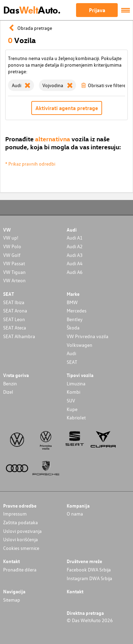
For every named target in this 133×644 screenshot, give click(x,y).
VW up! (11, 238)
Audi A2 (75, 246)
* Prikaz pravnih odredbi (30, 164)
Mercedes (77, 311)
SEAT (72, 362)
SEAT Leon (14, 319)
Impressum (15, 514)
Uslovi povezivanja (22, 531)
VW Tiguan (14, 272)
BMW (72, 302)
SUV (71, 400)
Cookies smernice (21, 548)
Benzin (10, 383)
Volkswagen (80, 345)
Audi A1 (75, 238)
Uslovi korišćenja (20, 539)
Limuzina (76, 383)
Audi (71, 353)
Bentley (75, 319)
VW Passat (14, 263)
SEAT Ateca (15, 328)
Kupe (72, 409)
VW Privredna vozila (88, 336)
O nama (75, 514)
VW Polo (12, 246)
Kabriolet (76, 417)
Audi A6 (75, 272)
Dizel (8, 392)
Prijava (97, 10)
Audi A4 (75, 263)
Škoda (73, 328)
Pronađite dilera (20, 570)
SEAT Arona (15, 311)
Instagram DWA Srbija (89, 578)
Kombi (73, 392)
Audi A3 (75, 255)
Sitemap (12, 600)
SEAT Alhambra (19, 336)
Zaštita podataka (20, 522)
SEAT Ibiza (14, 302)
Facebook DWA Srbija (89, 570)
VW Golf (12, 255)
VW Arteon (14, 280)
